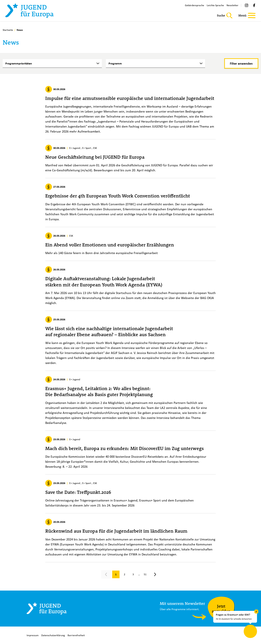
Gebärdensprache (195, 5)
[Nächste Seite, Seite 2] (155, 574)
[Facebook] (254, 5)
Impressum (33, 635)
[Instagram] (247, 5)
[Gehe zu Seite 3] (133, 574)
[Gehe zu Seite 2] (125, 574)
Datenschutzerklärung (53, 635)
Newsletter (232, 5)
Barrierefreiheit (76, 635)
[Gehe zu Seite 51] (145, 574)
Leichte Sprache (215, 5)
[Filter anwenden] (241, 63)
